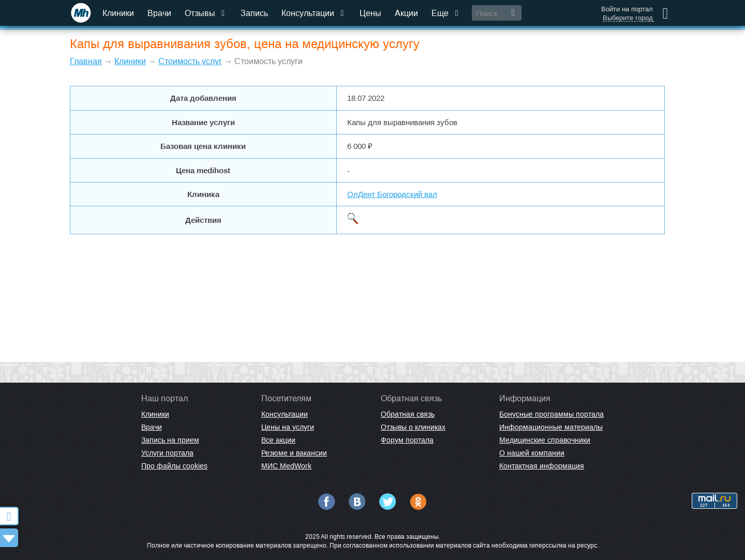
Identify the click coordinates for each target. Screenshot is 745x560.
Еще (446, 13)
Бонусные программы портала (552, 414)
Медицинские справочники (545, 440)
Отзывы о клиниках (413, 427)
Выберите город (628, 18)
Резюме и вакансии (294, 453)
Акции (406, 13)
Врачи (159, 13)
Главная (86, 61)
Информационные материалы (551, 427)
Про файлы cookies (174, 466)
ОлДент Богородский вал (392, 194)
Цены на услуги (288, 427)
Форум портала (407, 440)
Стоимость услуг (190, 61)
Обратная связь (408, 414)
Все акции (278, 440)
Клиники (118, 13)
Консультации (314, 13)
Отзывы (206, 13)
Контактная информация (542, 466)
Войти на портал (627, 9)
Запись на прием (170, 440)
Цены (370, 13)
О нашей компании (532, 453)
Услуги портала (167, 453)
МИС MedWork (286, 466)
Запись (254, 13)
